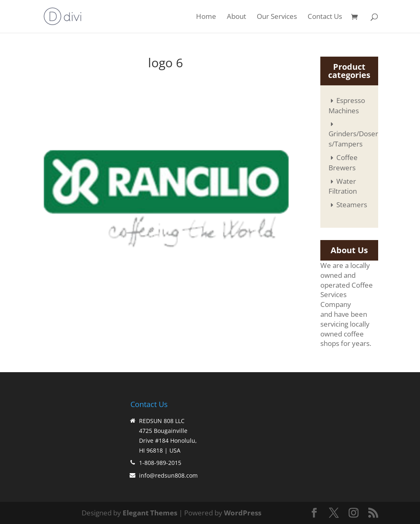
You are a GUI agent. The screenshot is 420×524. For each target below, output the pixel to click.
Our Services (277, 17)
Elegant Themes (150, 513)
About (236, 17)
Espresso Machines (347, 105)
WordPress (243, 513)
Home (206, 17)
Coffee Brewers (343, 162)
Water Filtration (343, 186)
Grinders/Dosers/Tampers (353, 139)
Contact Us (325, 17)
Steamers (352, 205)
